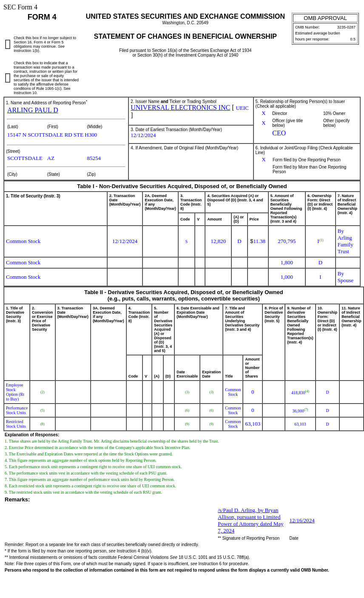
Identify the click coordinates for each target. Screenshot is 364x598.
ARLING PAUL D (33, 110)
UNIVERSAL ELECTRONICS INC (180, 107)
